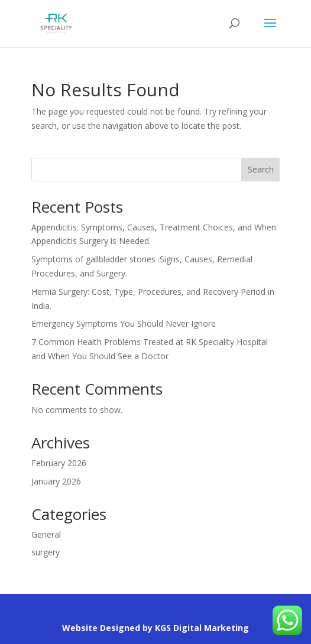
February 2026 (59, 463)
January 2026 (56, 481)
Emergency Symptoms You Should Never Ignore (124, 323)
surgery (46, 552)
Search (261, 169)
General (46, 534)
